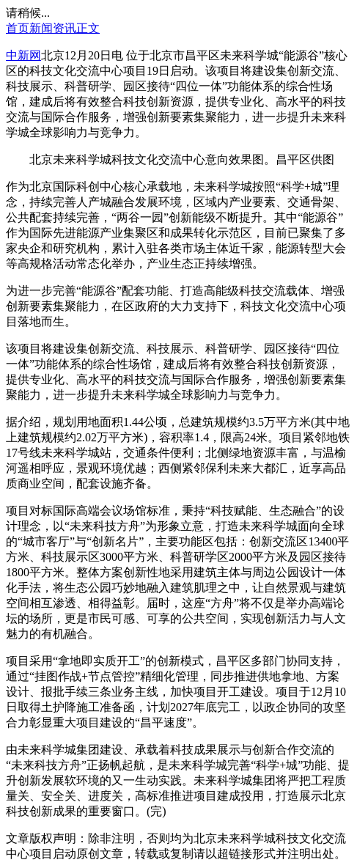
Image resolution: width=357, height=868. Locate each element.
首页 (18, 28)
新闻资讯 (53, 28)
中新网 (23, 55)
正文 (88, 28)
